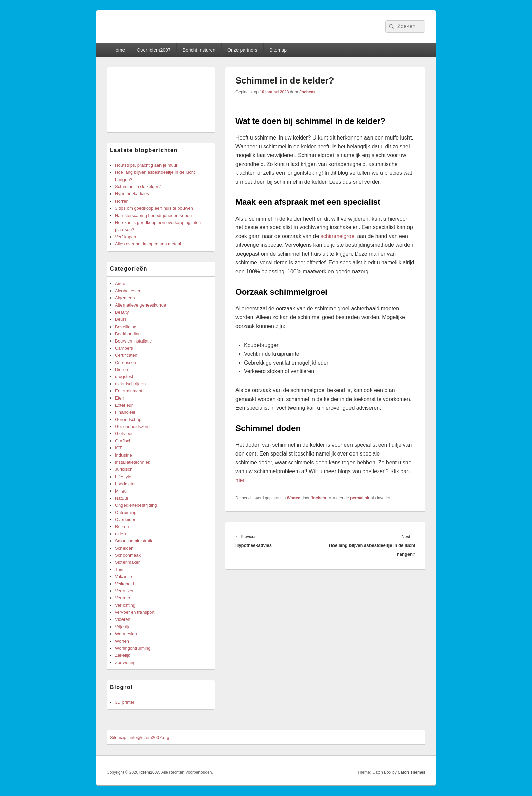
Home (119, 50)
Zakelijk (122, 655)
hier (240, 480)
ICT (119, 448)
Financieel (125, 412)
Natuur (122, 498)
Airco (120, 284)
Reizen (122, 527)
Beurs (121, 319)
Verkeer (123, 598)
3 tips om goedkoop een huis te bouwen (154, 208)
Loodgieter (125, 484)
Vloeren (123, 619)
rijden (120, 534)
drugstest (124, 377)
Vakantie (123, 577)
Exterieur (124, 405)
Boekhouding (128, 334)
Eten (120, 398)
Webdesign (126, 634)
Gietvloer (124, 434)
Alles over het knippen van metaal (148, 244)
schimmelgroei (338, 236)
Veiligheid (125, 584)
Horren (122, 201)
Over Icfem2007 (154, 50)
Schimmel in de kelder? (138, 187)
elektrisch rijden (130, 384)
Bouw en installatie (133, 341)
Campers (124, 348)
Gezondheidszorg (132, 427)
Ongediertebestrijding (136, 505)
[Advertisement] (161, 100)
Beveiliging (126, 327)
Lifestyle (123, 477)
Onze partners (242, 50)
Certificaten (126, 355)
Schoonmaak (128, 555)
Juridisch (124, 469)
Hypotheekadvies (132, 194)
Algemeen (125, 298)
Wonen (293, 498)
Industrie (123, 455)
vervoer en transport (135, 612)
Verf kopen (126, 237)
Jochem (307, 92)
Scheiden (124, 548)
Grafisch (123, 441)
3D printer (125, 702)
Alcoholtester (128, 291)
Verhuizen (125, 591)
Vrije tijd (123, 627)
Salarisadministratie (134, 541)
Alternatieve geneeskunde (140, 305)
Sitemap (278, 50)
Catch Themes (412, 772)
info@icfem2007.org (149, 737)
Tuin (119, 569)
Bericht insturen (199, 50)
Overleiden (126, 520)
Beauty (122, 312)
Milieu (121, 491)
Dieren (121, 369)
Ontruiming (126, 512)
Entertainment (129, 391)
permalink (360, 498)
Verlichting (125, 605)
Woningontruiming (133, 648)
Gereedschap (128, 419)
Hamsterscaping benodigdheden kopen (153, 215)
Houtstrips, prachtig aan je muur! (147, 165)
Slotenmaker (127, 562)
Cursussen (126, 362)
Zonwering (125, 662)
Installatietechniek (132, 462)
